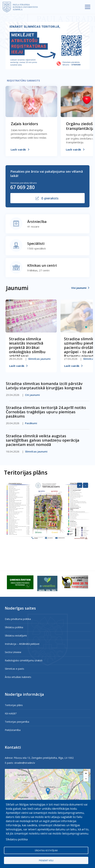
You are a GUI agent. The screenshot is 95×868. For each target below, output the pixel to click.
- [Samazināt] (86, 485)
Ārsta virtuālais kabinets (18, 677)
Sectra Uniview (13, 652)
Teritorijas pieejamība (17, 722)
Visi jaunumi (79, 288)
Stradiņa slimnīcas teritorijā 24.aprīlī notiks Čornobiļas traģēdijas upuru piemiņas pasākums (46, 412)
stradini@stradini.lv (25, 763)
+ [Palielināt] (80, 485)
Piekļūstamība (13, 730)
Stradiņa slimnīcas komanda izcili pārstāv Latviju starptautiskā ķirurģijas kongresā (44, 386)
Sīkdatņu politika (14, 627)
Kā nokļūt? (11, 713)
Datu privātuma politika (18, 619)
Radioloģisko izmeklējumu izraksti (24, 660)
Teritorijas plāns (14, 705)
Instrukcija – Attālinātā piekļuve (22, 644)
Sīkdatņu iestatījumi (16, 636)
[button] (48, 791)
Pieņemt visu (46, 860)
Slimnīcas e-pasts (14, 669)
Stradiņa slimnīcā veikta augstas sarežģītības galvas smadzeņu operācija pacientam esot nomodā (43, 440)
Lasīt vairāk (18, 150)
